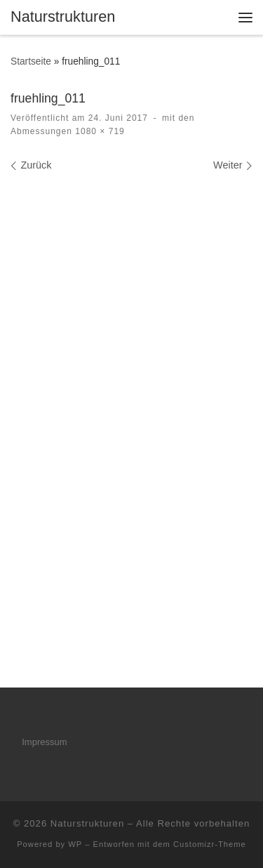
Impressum (44, 742)
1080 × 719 (99, 131)
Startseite (31, 61)
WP (75, 844)
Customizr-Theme (210, 844)
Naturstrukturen (87, 823)
